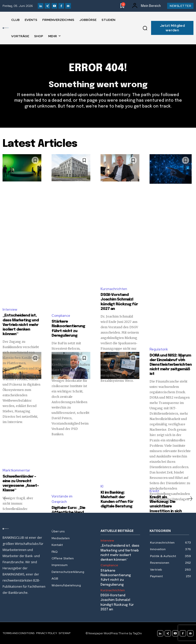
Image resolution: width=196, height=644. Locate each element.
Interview (10, 309)
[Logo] (6, 28)
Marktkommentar (16, 470)
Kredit (154, 491)
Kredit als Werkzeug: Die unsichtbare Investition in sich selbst (166, 506)
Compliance (61, 315)
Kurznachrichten (114, 289)
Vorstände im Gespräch (62, 499)
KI (102, 486)
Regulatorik (159, 349)
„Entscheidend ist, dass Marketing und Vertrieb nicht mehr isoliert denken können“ (21, 325)
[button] (145, 28)
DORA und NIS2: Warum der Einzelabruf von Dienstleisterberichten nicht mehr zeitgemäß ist (170, 364)
